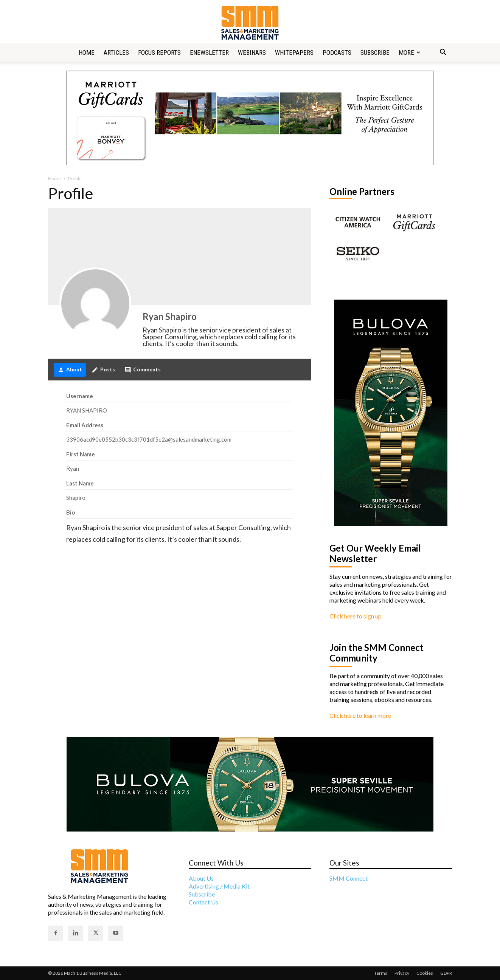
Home (87, 53)
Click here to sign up (356, 616)
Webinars (252, 53)
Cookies (425, 973)
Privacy (402, 973)
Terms (381, 973)
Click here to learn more (360, 715)
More (409, 53)
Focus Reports (159, 53)
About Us (201, 878)
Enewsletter (209, 53)
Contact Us (203, 902)
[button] (443, 53)
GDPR (446, 973)
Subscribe (375, 53)
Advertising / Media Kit (219, 886)
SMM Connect (349, 878)
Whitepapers (294, 53)
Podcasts (337, 53)
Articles (116, 53)
